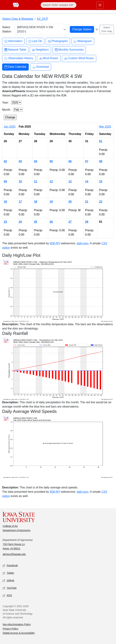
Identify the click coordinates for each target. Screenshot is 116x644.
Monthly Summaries (69, 50)
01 (101, 141)
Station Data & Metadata (18, 19)
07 (87, 161)
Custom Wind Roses (79, 58)
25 (36, 222)
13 (70, 181)
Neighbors (40, 50)
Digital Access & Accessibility (19, 633)
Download (41, 67)
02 (5, 161)
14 (87, 181)
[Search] (59, 5)
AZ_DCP (43, 19)
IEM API (55, 243)
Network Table (15, 50)
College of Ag (10, 526)
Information (13, 41)
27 (70, 222)
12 (51, 181)
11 (36, 181)
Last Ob (35, 41)
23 (5, 222)
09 (5, 181)
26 (51, 222)
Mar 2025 (105, 127)
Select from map (107, 29)
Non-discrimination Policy (17, 624)
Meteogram (83, 41)
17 (20, 202)
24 (20, 222)
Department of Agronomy (17, 530)
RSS (7, 596)
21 (87, 202)
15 (101, 181)
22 (101, 202)
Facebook (10, 566)
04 (36, 161)
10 (20, 181)
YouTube (10, 588)
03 (20, 161)
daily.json (83, 243)
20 (70, 202)
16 (5, 202)
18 (36, 202)
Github (8, 581)
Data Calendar (15, 67)
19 (51, 202)
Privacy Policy (10, 629)
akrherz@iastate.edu (14, 554)
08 (101, 161)
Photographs (58, 41)
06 (70, 161)
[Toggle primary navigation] (100, 5)
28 (87, 222)
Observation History (19, 58)
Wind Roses (49, 58)
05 (51, 161)
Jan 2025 (10, 127)
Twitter (8, 573)
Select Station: (7, 29)
